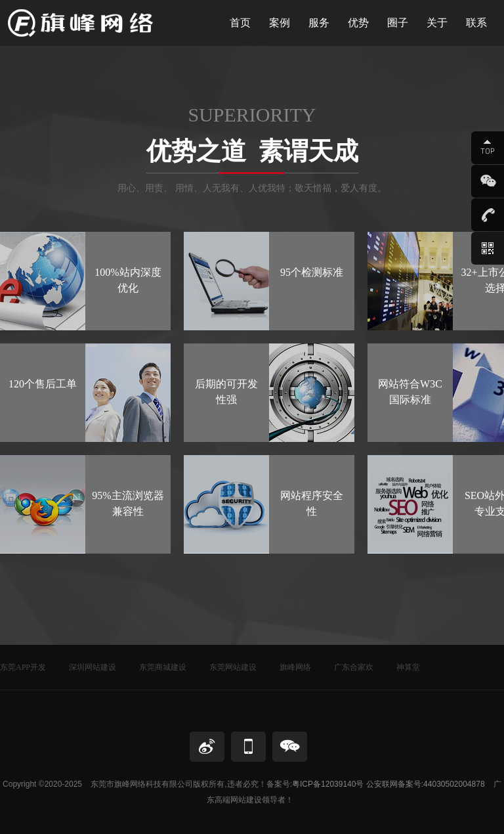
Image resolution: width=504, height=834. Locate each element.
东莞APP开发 (23, 667)
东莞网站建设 (233, 667)
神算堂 (408, 667)
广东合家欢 (354, 667)
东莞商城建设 (163, 667)
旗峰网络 (295, 667)
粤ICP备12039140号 (328, 784)
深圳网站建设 (93, 667)
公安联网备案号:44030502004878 (426, 784)
